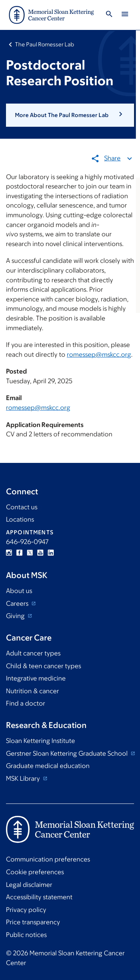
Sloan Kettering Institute (41, 741)
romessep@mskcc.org (99, 354)
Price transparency (33, 922)
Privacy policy (26, 910)
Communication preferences (48, 859)
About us (19, 591)
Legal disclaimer (29, 885)
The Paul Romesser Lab (44, 44)
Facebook (19, 553)
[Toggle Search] (109, 15)
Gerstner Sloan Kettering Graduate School (68, 753)
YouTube (40, 553)
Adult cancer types (33, 653)
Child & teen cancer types (43, 666)
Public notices (26, 935)
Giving (16, 616)
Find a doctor (26, 703)
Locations (20, 519)
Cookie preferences (35, 872)
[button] (70, 115)
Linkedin (51, 553)
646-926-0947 (27, 542)
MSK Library (24, 778)
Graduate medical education (48, 766)
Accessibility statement (39, 897)
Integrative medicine (36, 678)
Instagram (9, 553)
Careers (18, 603)
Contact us (22, 507)
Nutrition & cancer (32, 691)
